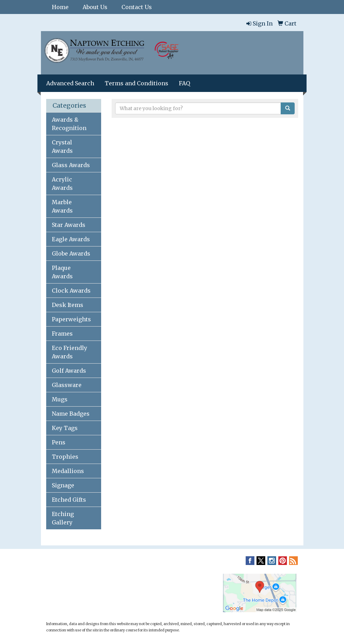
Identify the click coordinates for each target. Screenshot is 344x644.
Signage (63, 485)
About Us (95, 7)
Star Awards (69, 225)
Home (60, 7)
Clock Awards (71, 291)
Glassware (67, 385)
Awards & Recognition (69, 124)
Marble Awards (62, 206)
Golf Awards (69, 371)
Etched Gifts (69, 500)
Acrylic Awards (62, 184)
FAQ (184, 83)
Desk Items (68, 305)
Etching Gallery (63, 518)
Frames (62, 334)
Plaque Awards (62, 272)
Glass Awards (71, 165)
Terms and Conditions (136, 83)
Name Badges (71, 414)
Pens (59, 442)
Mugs (60, 399)
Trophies (65, 457)
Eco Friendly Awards (69, 352)
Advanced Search (70, 83)
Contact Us (137, 7)
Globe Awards (71, 253)
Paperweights (71, 319)
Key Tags (65, 428)
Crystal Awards (62, 146)
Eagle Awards (71, 239)
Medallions (68, 471)
